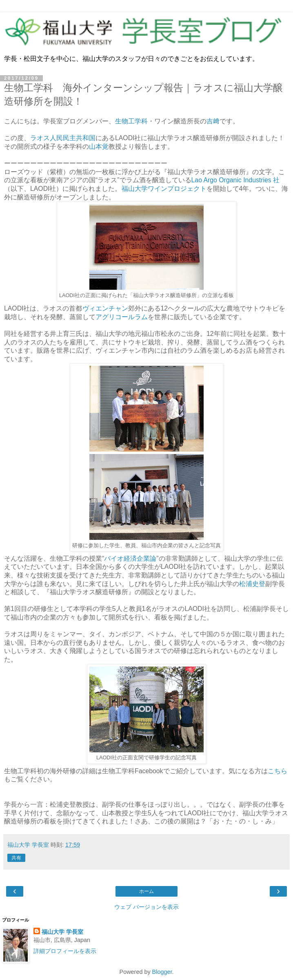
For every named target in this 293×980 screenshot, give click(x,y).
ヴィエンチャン (105, 308)
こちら (277, 771)
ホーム (146, 891)
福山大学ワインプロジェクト (164, 189)
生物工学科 (131, 121)
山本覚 (99, 147)
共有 (16, 858)
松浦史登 (252, 584)
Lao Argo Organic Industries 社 (236, 180)
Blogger (162, 972)
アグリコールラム (122, 317)
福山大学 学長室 (62, 932)
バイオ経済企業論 (130, 558)
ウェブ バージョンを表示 (146, 907)
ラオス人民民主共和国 (63, 138)
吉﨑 (213, 121)
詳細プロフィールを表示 (65, 951)
